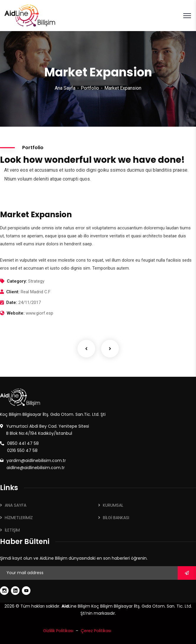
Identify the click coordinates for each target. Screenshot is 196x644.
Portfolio (90, 88)
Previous (86, 349)
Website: (16, 313)
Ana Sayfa (65, 88)
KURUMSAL (113, 505)
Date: (12, 302)
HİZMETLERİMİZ (19, 518)
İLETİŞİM (12, 530)
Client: (13, 292)
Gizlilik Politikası (58, 631)
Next (110, 349)
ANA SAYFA (16, 505)
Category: (17, 281)
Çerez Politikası (96, 631)
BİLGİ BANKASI (116, 518)
